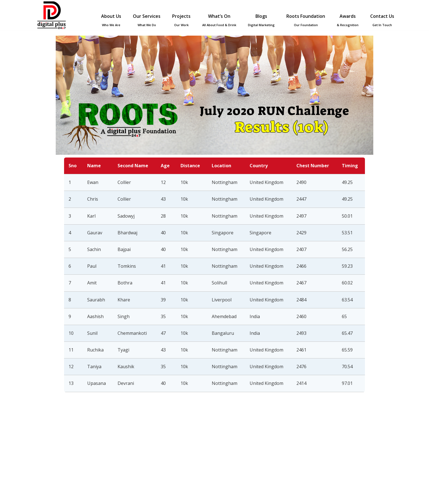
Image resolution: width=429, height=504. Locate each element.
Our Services (147, 20)
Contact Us (382, 20)
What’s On (219, 20)
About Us (111, 20)
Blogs (261, 20)
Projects (181, 20)
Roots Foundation (306, 20)
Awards (348, 20)
